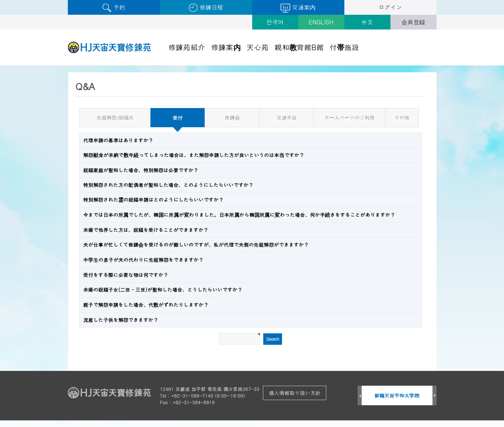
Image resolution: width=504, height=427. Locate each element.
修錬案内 (226, 47)
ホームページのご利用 (350, 117)
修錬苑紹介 (187, 47)
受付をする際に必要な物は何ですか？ (126, 275)
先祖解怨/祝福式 (115, 117)
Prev (360, 396)
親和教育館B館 (299, 47)
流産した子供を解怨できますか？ (121, 320)
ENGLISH (321, 22)
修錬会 (232, 117)
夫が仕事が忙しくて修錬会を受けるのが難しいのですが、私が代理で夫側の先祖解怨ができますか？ (196, 245)
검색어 (0, 66)
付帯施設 (344, 47)
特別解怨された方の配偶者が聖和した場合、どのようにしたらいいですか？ (168, 185)
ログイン (390, 7)
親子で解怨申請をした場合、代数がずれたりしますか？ (146, 305)
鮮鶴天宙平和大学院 (397, 395)
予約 (114, 8)
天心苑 (258, 47)
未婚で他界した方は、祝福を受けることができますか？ (146, 230)
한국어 (275, 22)
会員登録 (413, 22)
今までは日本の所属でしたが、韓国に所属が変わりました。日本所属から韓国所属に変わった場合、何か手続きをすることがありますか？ (239, 215)
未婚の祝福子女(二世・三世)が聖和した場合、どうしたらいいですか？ (163, 290)
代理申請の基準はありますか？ (118, 140)
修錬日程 (206, 8)
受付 (166, 115)
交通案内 (298, 8)
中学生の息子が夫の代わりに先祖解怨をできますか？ (144, 260)
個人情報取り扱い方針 (295, 393)
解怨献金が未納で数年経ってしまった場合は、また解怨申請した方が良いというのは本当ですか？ (194, 155)
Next (435, 396)
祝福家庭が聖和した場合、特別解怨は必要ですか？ (141, 170)
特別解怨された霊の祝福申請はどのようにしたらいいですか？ (154, 200)
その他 (402, 117)
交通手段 (286, 117)
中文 (367, 22)
